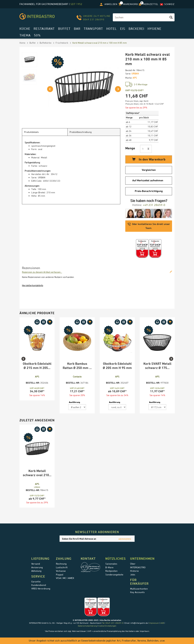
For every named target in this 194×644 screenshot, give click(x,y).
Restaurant (44, 29)
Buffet (64, 29)
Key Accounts (137, 592)
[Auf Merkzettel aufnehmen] (43, 322)
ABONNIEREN (125, 539)
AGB (162, 623)
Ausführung (74, 402)
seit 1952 (76, 4)
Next (173, 367)
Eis (123, 29)
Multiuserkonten (139, 589)
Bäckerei (136, 29)
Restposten (111, 571)
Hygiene (154, 29)
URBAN (135, 74)
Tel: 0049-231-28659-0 (112, 623)
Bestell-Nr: (131, 70)
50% (37, 35)
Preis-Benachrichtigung (149, 191)
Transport (93, 29)
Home (22, 43)
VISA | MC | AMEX (65, 578)
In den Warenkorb (149, 159)
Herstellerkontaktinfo (33, 285)
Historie (134, 571)
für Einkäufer (139, 582)
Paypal (60, 575)
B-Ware (109, 567)
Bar (77, 29)
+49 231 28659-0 (154, 205)
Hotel (112, 29)
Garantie (36, 582)
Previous (21, 367)
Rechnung (61, 564)
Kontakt (88, 559)
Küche (25, 29)
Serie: (128, 74)
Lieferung (40, 559)
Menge (130, 148)
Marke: (129, 78)
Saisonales (111, 564)
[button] (50, 88)
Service (38, 576)
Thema (25, 35)
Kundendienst (39, 585)
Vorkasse (61, 571)
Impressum (154, 623)
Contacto (77, 377)
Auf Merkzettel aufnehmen (148, 180)
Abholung (36, 571)
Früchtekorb (62, 43)
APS (135, 78)
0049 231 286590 (94, 19)
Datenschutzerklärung (87, 626)
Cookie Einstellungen (107, 626)
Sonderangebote (114, 575)
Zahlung (64, 559)
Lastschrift (62, 567)
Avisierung (37, 567)
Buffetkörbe (46, 43)
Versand (36, 564)
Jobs (133, 575)
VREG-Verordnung (41, 589)
